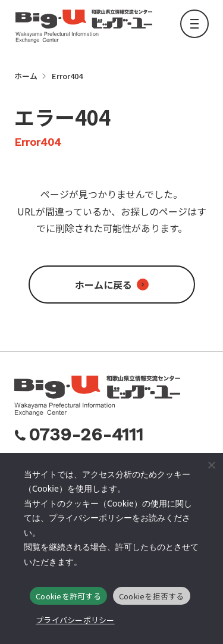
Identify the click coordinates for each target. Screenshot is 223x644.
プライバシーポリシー (75, 620)
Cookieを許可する (68, 596)
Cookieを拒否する (152, 596)
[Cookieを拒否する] (211, 465)
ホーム (26, 76)
